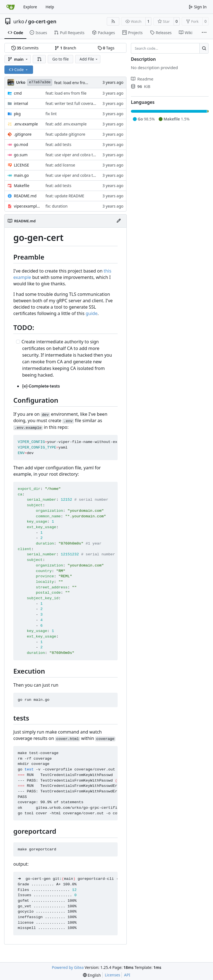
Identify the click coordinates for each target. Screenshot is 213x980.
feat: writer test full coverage (72, 103)
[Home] (11, 7)
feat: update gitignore (65, 134)
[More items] (204, 33)
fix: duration (57, 206)
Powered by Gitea (68, 967)
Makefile (22, 186)
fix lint (51, 114)
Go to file (60, 59)
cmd (18, 93)
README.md (25, 196)
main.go (21, 175)
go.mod (21, 144)
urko (19, 21)
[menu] (92, 975)
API (127, 975)
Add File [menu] (89, 59)
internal (21, 103)
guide (92, 313)
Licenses (113, 975)
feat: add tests (58, 144)
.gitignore (23, 134)
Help (50, 7)
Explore (30, 7)
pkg (17, 114)
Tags (106, 48)
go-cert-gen (42, 21)
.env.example (26, 124)
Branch (65, 48)
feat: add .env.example (66, 124)
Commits (25, 48)
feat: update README (65, 196)
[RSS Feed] (113, 21)
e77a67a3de (40, 82)
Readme (142, 79)
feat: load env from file (75, 83)
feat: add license (60, 165)
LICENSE (21, 165)
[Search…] (204, 48)
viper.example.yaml (27, 206)
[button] (39, 59)
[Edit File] (119, 221)
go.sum (21, 155)
